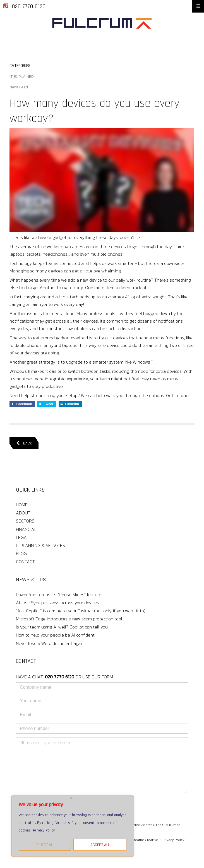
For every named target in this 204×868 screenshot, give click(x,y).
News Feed (19, 87)
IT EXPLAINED (22, 76)
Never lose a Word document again (50, 643)
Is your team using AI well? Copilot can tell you (62, 627)
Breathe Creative (145, 840)
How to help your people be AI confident (55, 635)
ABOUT (23, 513)
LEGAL (22, 537)
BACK (24, 443)
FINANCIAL (26, 529)
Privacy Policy (44, 830)
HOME (22, 505)
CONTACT (25, 562)
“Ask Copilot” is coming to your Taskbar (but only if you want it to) (81, 611)
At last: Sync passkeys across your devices (57, 603)
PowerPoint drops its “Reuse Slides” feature (59, 594)
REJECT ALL (45, 845)
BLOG (21, 553)
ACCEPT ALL (100, 845)
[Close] (71, 798)
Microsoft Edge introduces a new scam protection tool (69, 619)
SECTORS (25, 521)
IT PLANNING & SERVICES (40, 545)
